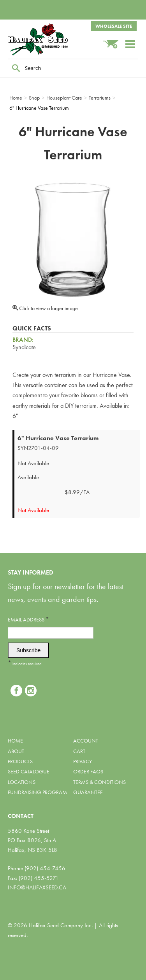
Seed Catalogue (29, 771)
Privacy (83, 761)
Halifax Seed (47, 39)
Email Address (28, 619)
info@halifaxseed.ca (37, 887)
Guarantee (88, 792)
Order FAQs (88, 771)
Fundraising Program (37, 792)
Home (15, 741)
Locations (22, 782)
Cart (79, 751)
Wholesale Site (114, 26)
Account (86, 741)
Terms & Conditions (99, 782)
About (16, 751)
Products (20, 761)
